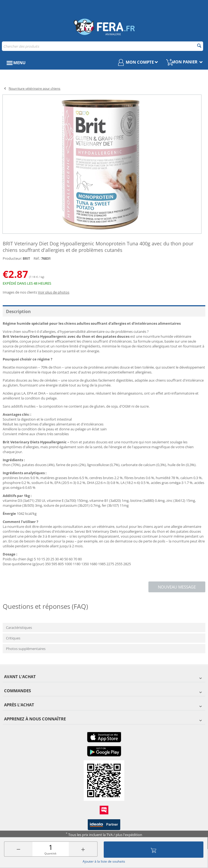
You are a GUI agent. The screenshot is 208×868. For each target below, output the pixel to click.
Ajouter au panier (154, 850)
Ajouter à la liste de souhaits (104, 861)
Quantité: (51, 853)
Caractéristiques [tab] (19, 628)
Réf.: (37, 258)
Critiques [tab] (13, 638)
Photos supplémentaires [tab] (26, 649)
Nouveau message (177, 587)
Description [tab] (18, 311)
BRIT (26, 259)
